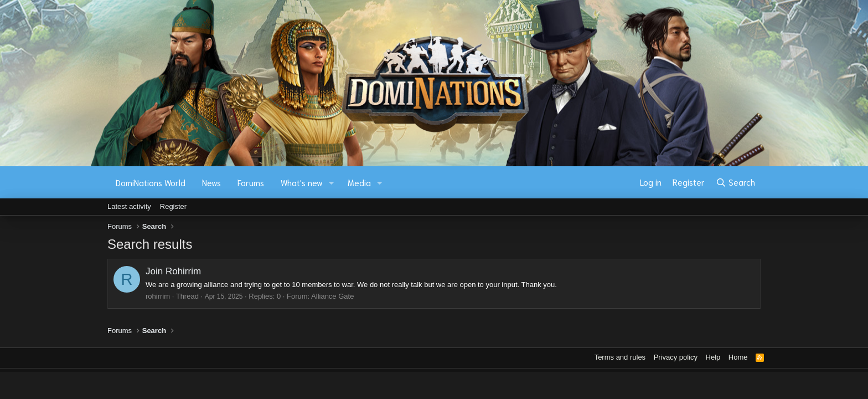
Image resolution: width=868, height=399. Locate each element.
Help (713, 357)
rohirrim (158, 296)
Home (738, 357)
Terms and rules (620, 357)
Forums (251, 182)
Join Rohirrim (173, 271)
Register (173, 206)
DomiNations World (151, 182)
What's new (302, 182)
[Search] (735, 182)
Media (359, 182)
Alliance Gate (332, 296)
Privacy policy (676, 357)
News (211, 182)
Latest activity (129, 206)
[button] (332, 183)
